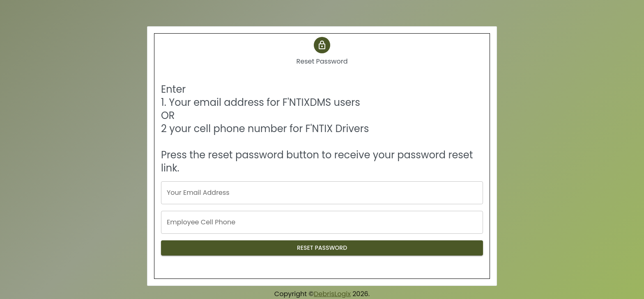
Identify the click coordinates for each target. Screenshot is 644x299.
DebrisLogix (332, 294)
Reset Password (322, 248)
